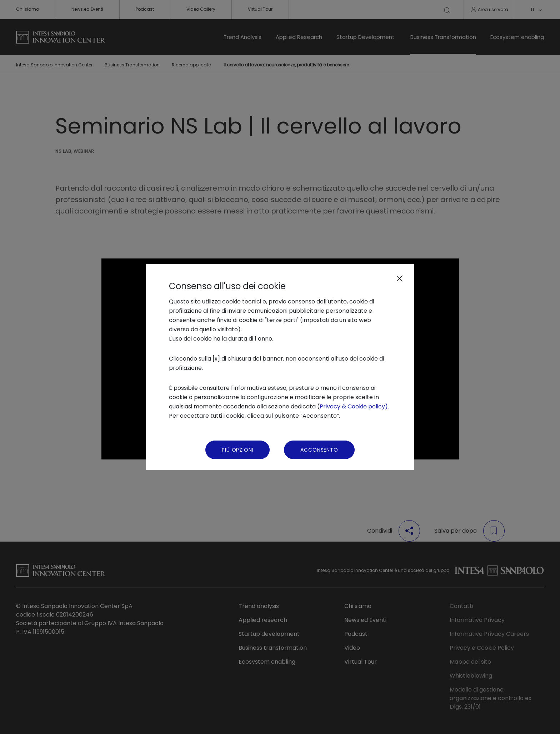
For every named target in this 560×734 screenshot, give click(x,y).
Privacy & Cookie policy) (354, 406)
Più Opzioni (237, 450)
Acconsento (319, 450)
